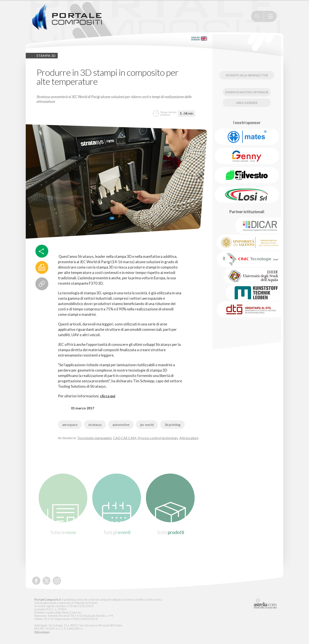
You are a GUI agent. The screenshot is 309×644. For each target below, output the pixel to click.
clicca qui (108, 396)
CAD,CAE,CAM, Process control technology (146, 438)
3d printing (172, 425)
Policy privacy (42, 632)
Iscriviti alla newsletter (247, 75)
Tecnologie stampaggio (95, 438)
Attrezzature (189, 438)
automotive (121, 425)
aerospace (70, 425)
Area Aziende (247, 103)
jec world (147, 425)
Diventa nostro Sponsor (247, 92)
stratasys (95, 425)
